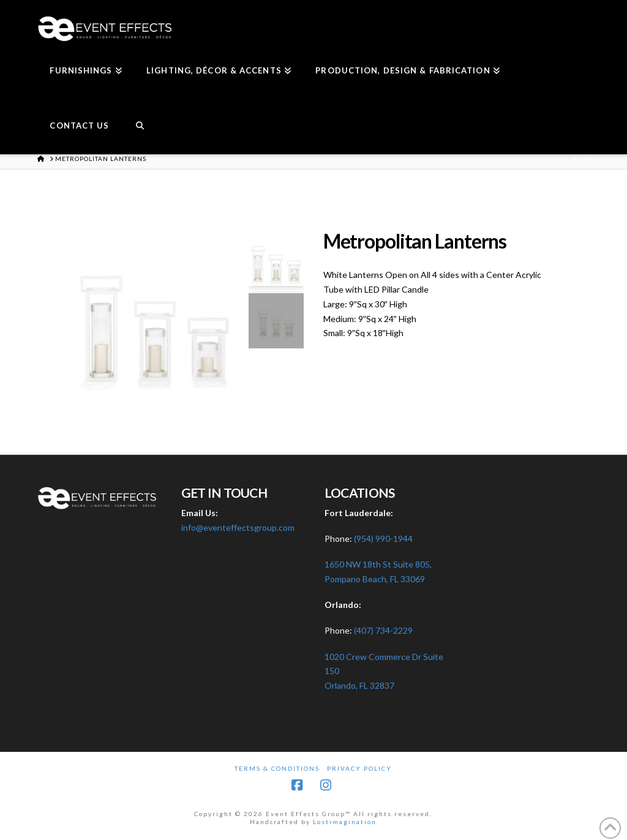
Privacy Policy (359, 768)
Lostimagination (345, 822)
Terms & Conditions (277, 768)
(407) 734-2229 (383, 630)
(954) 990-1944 (383, 538)
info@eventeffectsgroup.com (238, 527)
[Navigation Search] (139, 127)
